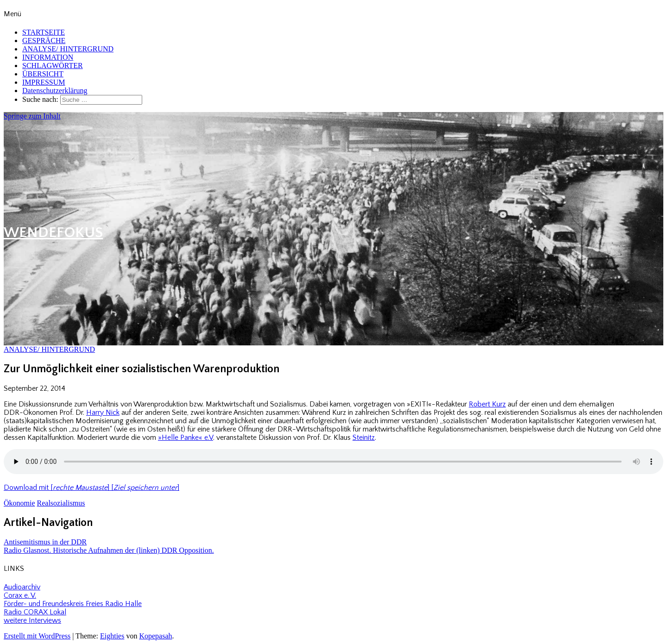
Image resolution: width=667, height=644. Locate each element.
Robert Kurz (487, 404)
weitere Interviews (32, 620)
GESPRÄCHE (44, 41)
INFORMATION (48, 57)
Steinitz (364, 438)
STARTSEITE (44, 32)
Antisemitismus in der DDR (45, 542)
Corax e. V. (20, 595)
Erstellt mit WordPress (37, 636)
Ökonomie (19, 503)
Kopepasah (155, 636)
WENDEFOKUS (53, 233)
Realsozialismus (61, 503)
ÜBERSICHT (43, 74)
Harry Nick (103, 413)
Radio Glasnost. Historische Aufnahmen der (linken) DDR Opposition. (109, 550)
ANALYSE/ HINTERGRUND (68, 49)
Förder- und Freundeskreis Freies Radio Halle (73, 604)
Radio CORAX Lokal (35, 612)
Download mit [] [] (91, 488)
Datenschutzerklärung (55, 91)
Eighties (112, 636)
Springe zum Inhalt (32, 116)
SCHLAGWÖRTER (53, 66)
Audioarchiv (22, 587)
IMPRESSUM (44, 82)
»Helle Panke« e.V (186, 438)
